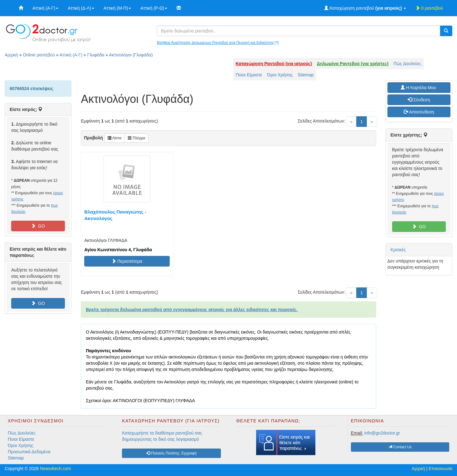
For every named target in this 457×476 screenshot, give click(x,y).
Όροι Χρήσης (280, 75)
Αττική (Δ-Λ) (81, 8)
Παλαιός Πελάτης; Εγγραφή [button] (171, 453)
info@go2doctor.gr (382, 433)
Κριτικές (398, 250)
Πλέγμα (136, 138)
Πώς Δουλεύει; (407, 64)
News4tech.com (56, 469)
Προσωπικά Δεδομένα (29, 452)
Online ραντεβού (39, 55)
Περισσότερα (127, 261)
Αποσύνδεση (419, 112)
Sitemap (306, 75)
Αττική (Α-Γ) (45, 8)
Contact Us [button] (400, 447)
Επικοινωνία (440, 469)
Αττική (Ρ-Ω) (154, 8)
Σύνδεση (419, 100)
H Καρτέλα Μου (419, 88)
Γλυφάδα (96, 55)
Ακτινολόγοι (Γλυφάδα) (131, 55)
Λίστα (114, 138)
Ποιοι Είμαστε (249, 75)
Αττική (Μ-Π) (117, 8)
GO (38, 226)
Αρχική (11, 55)
